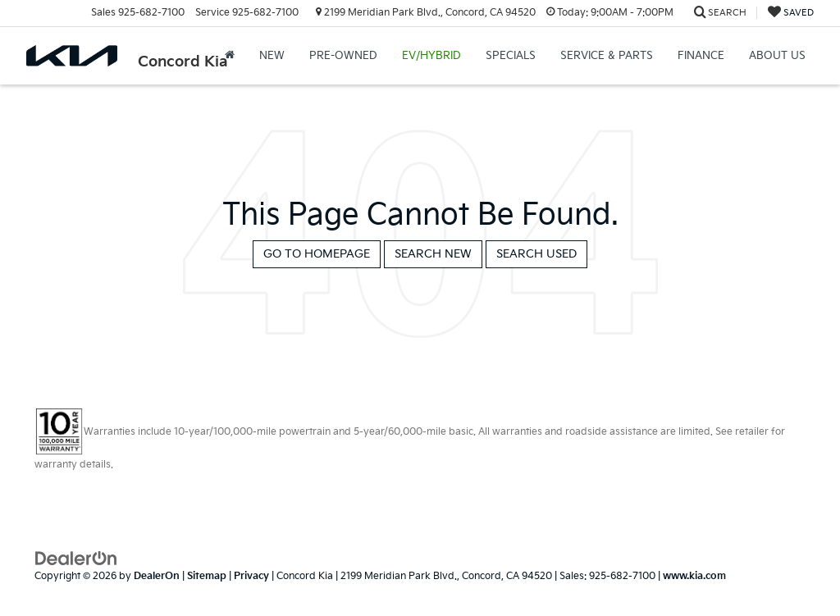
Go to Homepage (317, 254)
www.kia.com (694, 576)
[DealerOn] (76, 557)
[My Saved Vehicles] (791, 13)
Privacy (251, 576)
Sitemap (207, 576)
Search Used (536, 254)
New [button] (272, 56)
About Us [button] (777, 56)
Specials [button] (511, 56)
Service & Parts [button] (607, 56)
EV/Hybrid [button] (431, 56)
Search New (433, 254)
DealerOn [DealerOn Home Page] (157, 576)
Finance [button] (701, 56)
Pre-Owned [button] (343, 56)
